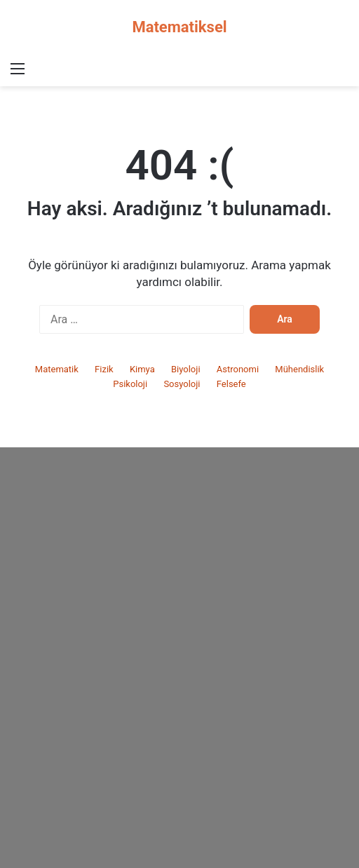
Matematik (57, 369)
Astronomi (238, 369)
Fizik (104, 369)
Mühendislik (299, 369)
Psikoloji (130, 384)
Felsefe (231, 384)
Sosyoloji (182, 384)
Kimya (142, 369)
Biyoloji (186, 369)
